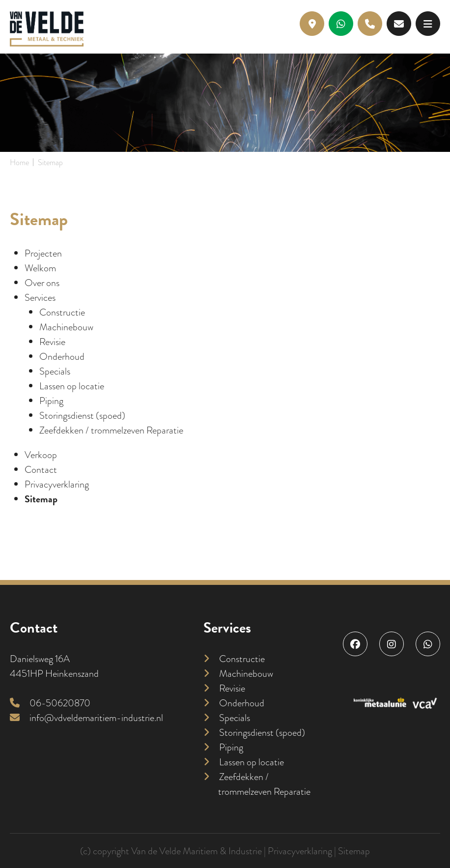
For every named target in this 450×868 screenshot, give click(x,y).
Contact (41, 469)
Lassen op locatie (72, 386)
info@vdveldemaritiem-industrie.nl (86, 718)
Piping (51, 401)
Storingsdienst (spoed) (82, 415)
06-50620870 (50, 703)
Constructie (62, 312)
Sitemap (41, 499)
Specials (55, 371)
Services (40, 297)
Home (19, 163)
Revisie (52, 342)
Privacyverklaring (57, 484)
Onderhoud (62, 356)
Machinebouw (66, 327)
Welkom (40, 268)
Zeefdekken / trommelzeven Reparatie (111, 430)
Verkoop (41, 455)
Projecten (43, 253)
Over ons (42, 283)
